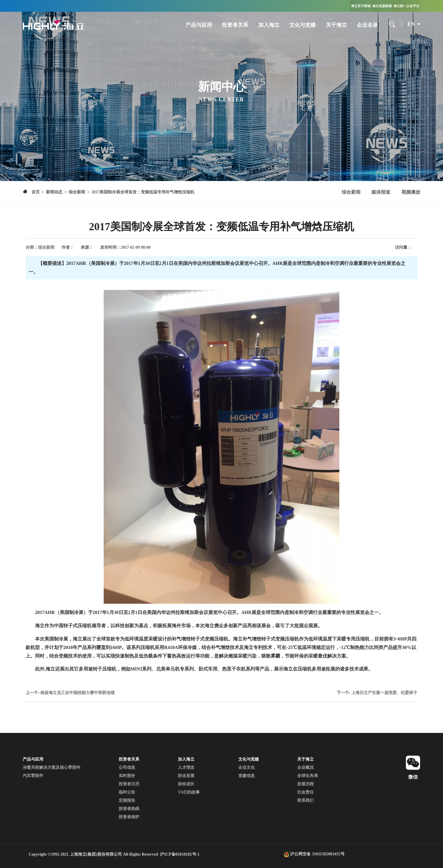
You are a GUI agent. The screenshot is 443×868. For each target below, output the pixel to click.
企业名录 (367, 25)
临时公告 (127, 792)
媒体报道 (381, 192)
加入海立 (269, 25)
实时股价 (127, 776)
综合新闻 (351, 192)
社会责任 (305, 792)
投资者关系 (235, 25)
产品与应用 (199, 25)
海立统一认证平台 (406, 6)
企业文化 (247, 767)
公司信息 (127, 767)
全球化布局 (308, 776)
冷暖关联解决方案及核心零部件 (52, 767)
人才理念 (186, 767)
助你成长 (186, 784)
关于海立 (336, 25)
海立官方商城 (361, 6)
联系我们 (305, 800)
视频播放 (411, 192)
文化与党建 (303, 25)
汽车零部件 (33, 776)
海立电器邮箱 (382, 6)
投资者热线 (129, 809)
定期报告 (127, 800)
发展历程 (305, 784)
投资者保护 (129, 817)
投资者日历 (129, 784)
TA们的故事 (189, 792)
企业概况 (305, 767)
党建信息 (247, 776)
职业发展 (186, 776)
